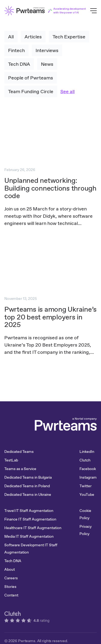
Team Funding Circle (31, 91)
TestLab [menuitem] (11, 460)
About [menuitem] (10, 569)
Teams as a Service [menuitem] (20, 469)
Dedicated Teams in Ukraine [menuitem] (28, 494)
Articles (33, 37)
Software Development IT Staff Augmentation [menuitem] (31, 549)
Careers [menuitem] (11, 578)
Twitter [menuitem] (86, 486)
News (47, 64)
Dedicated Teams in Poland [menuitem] (27, 486)
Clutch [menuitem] (85, 460)
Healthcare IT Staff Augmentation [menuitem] (33, 528)
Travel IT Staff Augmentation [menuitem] (29, 511)
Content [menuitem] (11, 595)
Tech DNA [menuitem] (13, 561)
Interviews (47, 50)
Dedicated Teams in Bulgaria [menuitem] (28, 477)
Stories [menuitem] (10, 587)
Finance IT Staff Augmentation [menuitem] (30, 519)
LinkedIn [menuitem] (87, 452)
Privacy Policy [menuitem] (86, 530)
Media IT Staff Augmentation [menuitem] (29, 536)
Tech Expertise (69, 37)
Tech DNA (19, 64)
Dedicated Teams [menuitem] (19, 452)
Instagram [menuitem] (88, 477)
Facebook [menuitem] (88, 469)
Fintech (16, 50)
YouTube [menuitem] (87, 494)
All (11, 37)
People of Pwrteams (31, 78)
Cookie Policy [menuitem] (85, 514)
